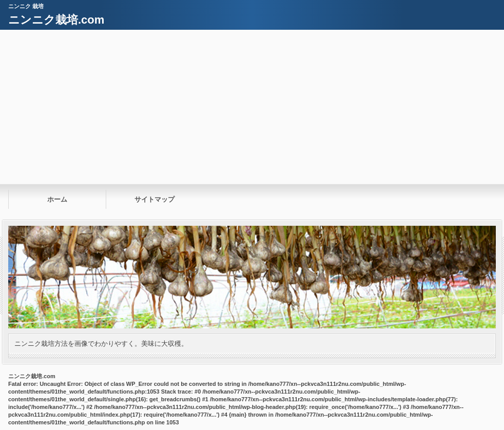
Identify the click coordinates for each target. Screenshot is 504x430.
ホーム (57, 199)
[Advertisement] (252, 107)
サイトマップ (154, 199)
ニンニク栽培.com (56, 20)
